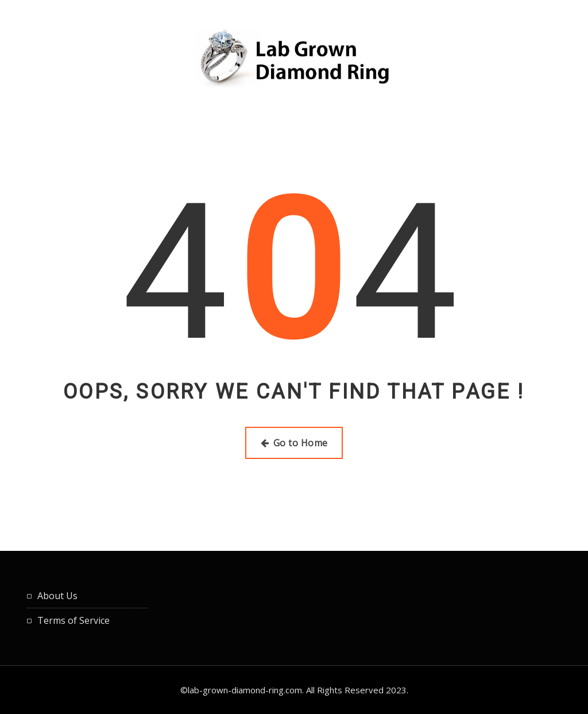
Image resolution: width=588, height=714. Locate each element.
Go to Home (294, 443)
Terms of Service (73, 620)
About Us (57, 596)
